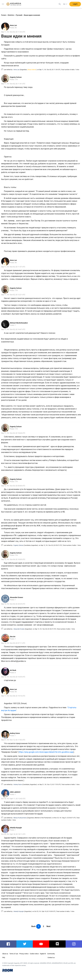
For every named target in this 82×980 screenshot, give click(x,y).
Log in (75, 5)
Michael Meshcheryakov (19, 323)
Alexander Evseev (16, 597)
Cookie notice (34, 954)
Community (51, 954)
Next (48, 926)
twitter (25, 944)
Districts (11, 15)
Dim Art (13, 637)
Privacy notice (24, 954)
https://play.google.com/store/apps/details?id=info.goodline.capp (46, 752)
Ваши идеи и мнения (32, 15)
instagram (74, 944)
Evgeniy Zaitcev (16, 77)
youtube (41, 944)
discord (57, 944)
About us (5, 954)
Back (33, 926)
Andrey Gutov (15, 733)
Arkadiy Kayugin (16, 828)
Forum (4, 15)
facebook (8, 944)
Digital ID (43, 954)
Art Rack (13, 670)
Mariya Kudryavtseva (20, 818)
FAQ (4, 958)
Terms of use (14, 954)
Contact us (51, 958)
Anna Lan (13, 25)
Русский (19, 15)
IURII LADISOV (15, 792)
